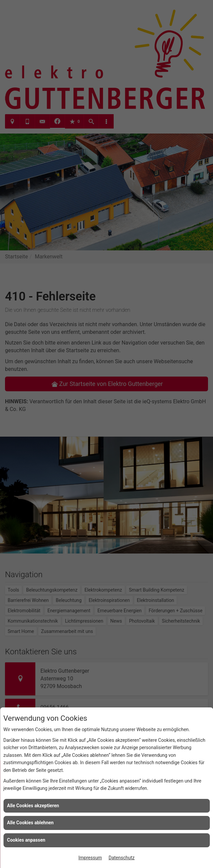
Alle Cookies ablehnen (30, 823)
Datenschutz (122, 858)
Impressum (90, 858)
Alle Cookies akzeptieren (33, 806)
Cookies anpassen (26, 840)
